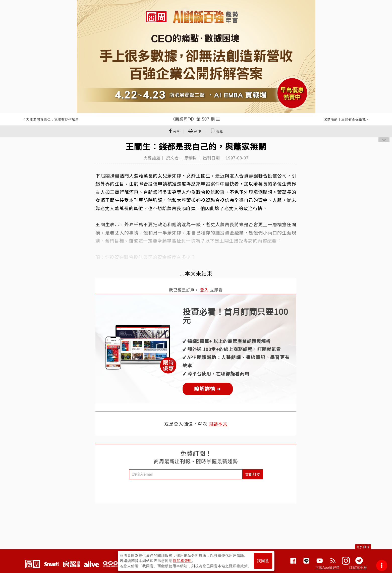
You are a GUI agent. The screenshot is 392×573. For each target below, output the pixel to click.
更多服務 (363, 547)
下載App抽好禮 (328, 567)
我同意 (263, 561)
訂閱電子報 (358, 567)
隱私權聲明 (182, 561)
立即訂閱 (253, 474)
